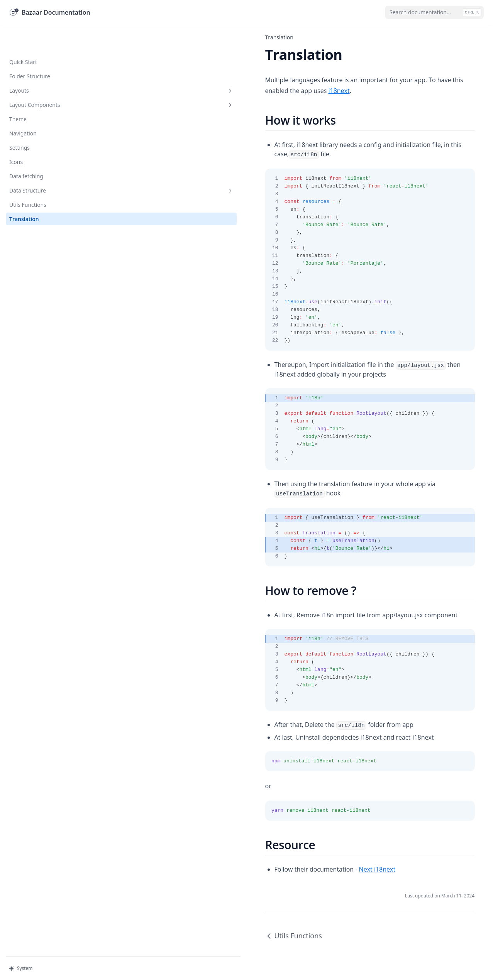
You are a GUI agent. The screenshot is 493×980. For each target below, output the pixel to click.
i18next (391, 80)
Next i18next (229, 831)
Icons (16, 137)
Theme (18, 94)
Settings (19, 123)
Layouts (47, 66)
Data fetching (26, 151)
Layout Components (47, 80)
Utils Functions (28, 180)
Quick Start (23, 37)
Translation (24, 194)
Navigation (23, 109)
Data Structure (47, 166)
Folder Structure (30, 52)
